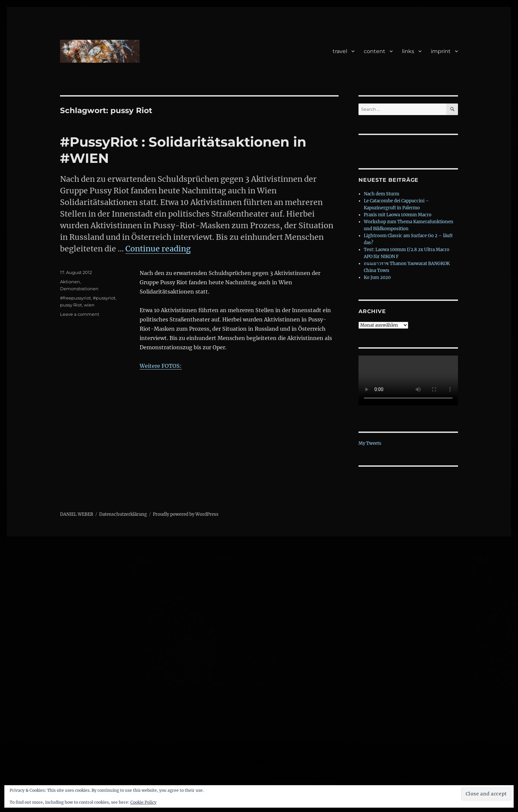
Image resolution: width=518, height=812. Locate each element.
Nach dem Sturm (382, 194)
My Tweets (370, 443)
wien (89, 305)
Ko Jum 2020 (377, 277)
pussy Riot (71, 305)
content (375, 51)
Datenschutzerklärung (123, 514)
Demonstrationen (79, 289)
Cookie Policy (143, 802)
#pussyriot (104, 298)
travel (340, 51)
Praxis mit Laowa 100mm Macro (398, 215)
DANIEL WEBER (77, 514)
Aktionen (70, 282)
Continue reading (158, 249)
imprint (441, 51)
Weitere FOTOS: (161, 366)
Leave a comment (80, 314)
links (408, 51)
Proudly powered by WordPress (186, 514)
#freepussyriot (75, 298)
